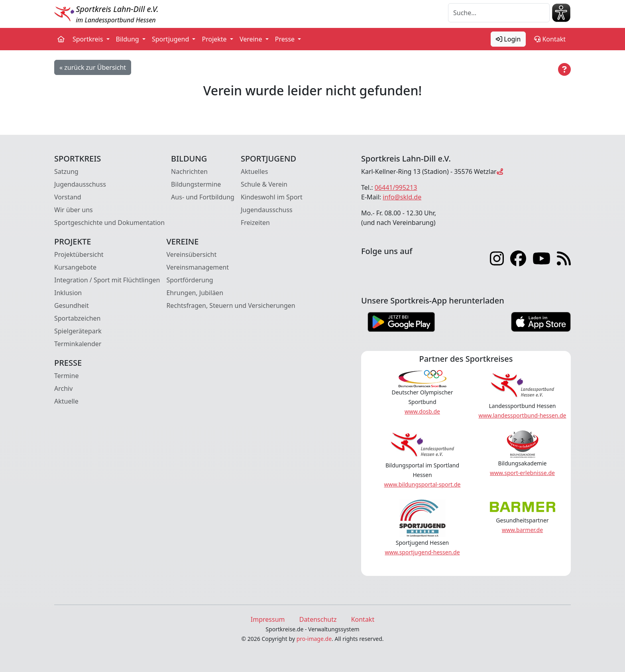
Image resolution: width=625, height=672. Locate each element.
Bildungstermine (196, 184)
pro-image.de (314, 639)
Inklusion (68, 293)
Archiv (63, 388)
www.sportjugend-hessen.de (422, 552)
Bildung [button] (128, 39)
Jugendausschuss (80, 184)
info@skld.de (402, 197)
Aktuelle (66, 401)
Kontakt (550, 39)
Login (508, 39)
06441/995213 (396, 187)
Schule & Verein (264, 184)
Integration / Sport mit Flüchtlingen (107, 280)
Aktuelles (254, 171)
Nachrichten (189, 171)
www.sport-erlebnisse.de (522, 473)
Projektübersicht (79, 254)
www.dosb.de (422, 411)
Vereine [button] (252, 39)
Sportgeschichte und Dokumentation (109, 223)
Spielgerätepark (78, 331)
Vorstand (68, 197)
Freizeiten (255, 223)
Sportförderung (190, 280)
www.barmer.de (522, 530)
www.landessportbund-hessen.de (523, 415)
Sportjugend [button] (171, 39)
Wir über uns (74, 210)
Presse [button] (286, 39)
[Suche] (499, 13)
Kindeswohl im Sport (272, 197)
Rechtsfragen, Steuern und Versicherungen (231, 305)
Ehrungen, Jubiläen (195, 293)
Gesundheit (72, 305)
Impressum (268, 619)
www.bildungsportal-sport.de (422, 484)
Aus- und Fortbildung (203, 197)
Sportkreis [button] (89, 39)
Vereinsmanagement (198, 267)
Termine (66, 376)
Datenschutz (318, 619)
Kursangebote (75, 267)
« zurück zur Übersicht (93, 67)
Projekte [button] (215, 39)
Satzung (66, 171)
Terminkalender (78, 344)
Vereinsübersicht (191, 254)
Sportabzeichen (78, 318)
